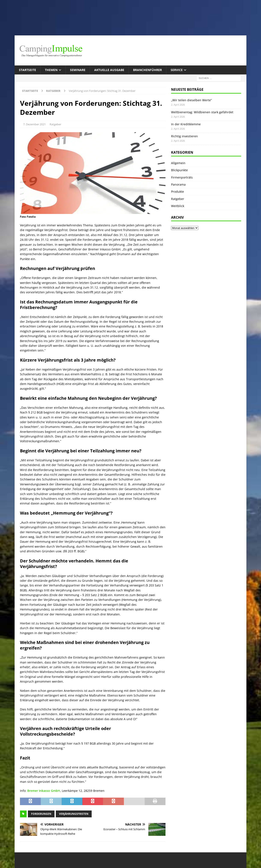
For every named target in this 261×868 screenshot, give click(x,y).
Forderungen (41, 814)
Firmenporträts (182, 177)
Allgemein (178, 163)
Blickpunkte (179, 170)
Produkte (178, 192)
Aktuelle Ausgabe (109, 70)
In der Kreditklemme (186, 124)
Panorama (178, 184)
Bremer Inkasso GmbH (44, 791)
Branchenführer (147, 70)
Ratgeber (55, 124)
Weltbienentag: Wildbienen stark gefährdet (202, 112)
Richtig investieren (184, 136)
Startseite (27, 70)
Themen (51, 70)
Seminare (78, 70)
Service (177, 70)
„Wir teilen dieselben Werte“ (191, 100)
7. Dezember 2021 (34, 124)
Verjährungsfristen (74, 814)
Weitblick (178, 206)
